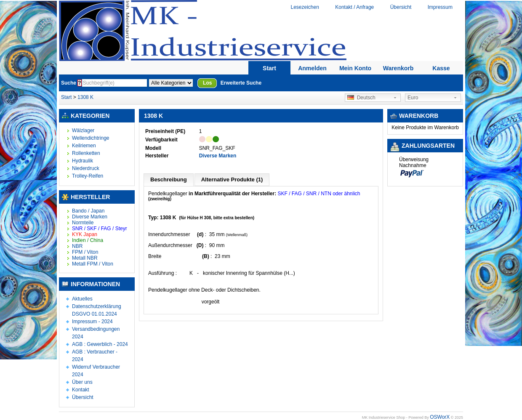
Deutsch (361, 98)
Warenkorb (398, 68)
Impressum (440, 7)
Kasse (441, 68)
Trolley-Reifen (88, 176)
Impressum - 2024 (92, 322)
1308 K (85, 97)
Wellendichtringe (91, 138)
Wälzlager (83, 130)
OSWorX (440, 417)
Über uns (82, 382)
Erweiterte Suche (241, 83)
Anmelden (312, 68)
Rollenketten (86, 153)
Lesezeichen (305, 7)
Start (269, 68)
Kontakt (81, 390)
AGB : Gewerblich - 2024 (100, 344)
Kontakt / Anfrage (354, 7)
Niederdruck (86, 168)
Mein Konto (355, 68)
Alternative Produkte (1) (232, 179)
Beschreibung (169, 179)
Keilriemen (84, 146)
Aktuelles (82, 299)
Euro (413, 98)
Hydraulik (83, 161)
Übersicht (401, 7)
